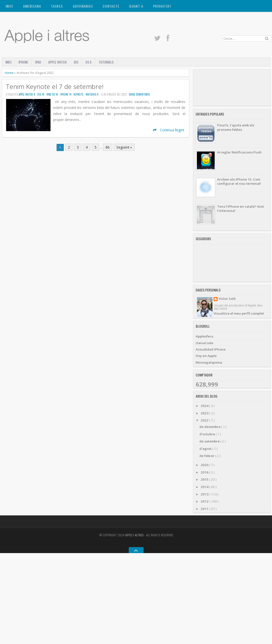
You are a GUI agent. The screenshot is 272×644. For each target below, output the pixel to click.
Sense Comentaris (139, 94)
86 (108, 147)
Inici (9, 6)
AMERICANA (32, 6)
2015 (205, 479)
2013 (205, 494)
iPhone (23, 62)
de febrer (207, 456)
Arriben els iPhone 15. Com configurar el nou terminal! (239, 181)
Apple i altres (135, 535)
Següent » (124, 147)
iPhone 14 (66, 94)
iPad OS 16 (53, 94)
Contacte (111, 6)
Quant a (136, 6)
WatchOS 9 (92, 94)
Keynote (79, 94)
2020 (205, 465)
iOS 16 (41, 94)
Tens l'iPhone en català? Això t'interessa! (240, 209)
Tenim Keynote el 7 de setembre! (55, 87)
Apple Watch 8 (27, 94)
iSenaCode (204, 343)
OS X (88, 62)
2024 (205, 406)
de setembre (210, 441)
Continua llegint (169, 130)
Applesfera (204, 336)
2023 (205, 413)
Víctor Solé (227, 299)
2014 (205, 487)
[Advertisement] (232, 88)
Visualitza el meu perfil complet (239, 313)
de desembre (210, 427)
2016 (205, 472)
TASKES (57, 6)
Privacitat (162, 6)
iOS (76, 62)
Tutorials (106, 62)
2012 (205, 501)
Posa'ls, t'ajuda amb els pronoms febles (236, 127)
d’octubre (208, 434)
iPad (38, 62)
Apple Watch (57, 62)
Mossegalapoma (209, 362)
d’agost (206, 449)
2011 (205, 509)
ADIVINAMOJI (83, 6)
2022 (205, 420)
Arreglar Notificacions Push (239, 152)
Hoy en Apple (206, 356)
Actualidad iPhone (211, 349)
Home (9, 73)
